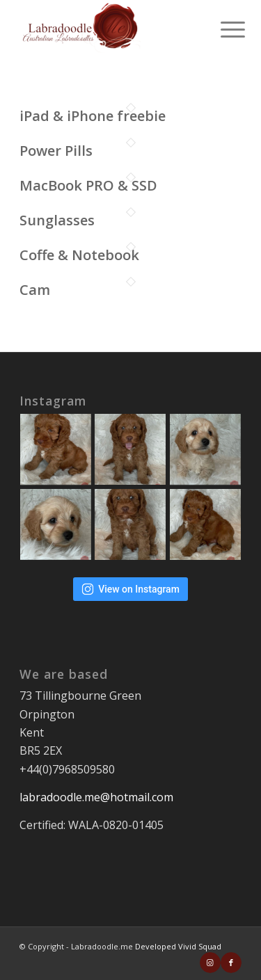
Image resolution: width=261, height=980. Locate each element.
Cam (35, 290)
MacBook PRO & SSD (88, 185)
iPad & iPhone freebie (93, 116)
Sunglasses (57, 220)
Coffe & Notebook (79, 255)
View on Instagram (130, 589)
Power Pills (56, 151)
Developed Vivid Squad (178, 946)
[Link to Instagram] (210, 963)
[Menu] (222, 29)
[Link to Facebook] (231, 963)
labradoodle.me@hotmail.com (96, 797)
